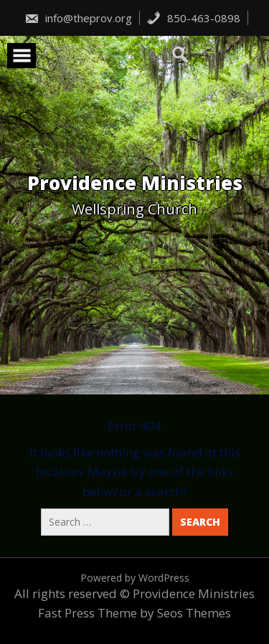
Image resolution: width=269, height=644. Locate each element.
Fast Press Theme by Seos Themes (134, 613)
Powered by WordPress (135, 578)
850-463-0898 (193, 18)
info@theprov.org (78, 18)
